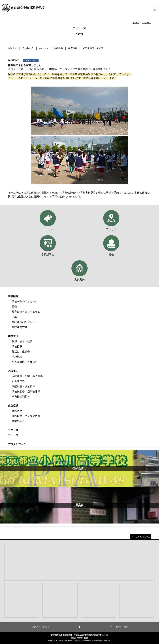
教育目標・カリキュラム (26, 312)
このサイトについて (41, 627)
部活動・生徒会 (21, 352)
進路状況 (17, 411)
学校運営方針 (20, 327)
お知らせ (12, 48)
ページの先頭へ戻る (141, 537)
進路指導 (58, 48)
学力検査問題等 (21, 397)
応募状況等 (18, 381)
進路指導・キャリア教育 (26, 416)
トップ (136, 23)
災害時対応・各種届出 (25, 362)
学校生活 (13, 336)
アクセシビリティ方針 (118, 627)
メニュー (155, 10)
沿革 (14, 317)
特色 (14, 307)
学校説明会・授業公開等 (26, 391)
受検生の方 (28, 48)
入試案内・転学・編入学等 (27, 376)
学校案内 (13, 296)
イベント (44, 48)
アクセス (13, 430)
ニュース (147, 23)
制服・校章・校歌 (22, 341)
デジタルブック (17, 444)
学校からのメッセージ (25, 301)
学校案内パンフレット (25, 322)
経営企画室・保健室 (93, 48)
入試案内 (13, 371)
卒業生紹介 (18, 421)
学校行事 (17, 346)
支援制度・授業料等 (23, 386)
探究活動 (73, 48)
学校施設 (17, 357)
